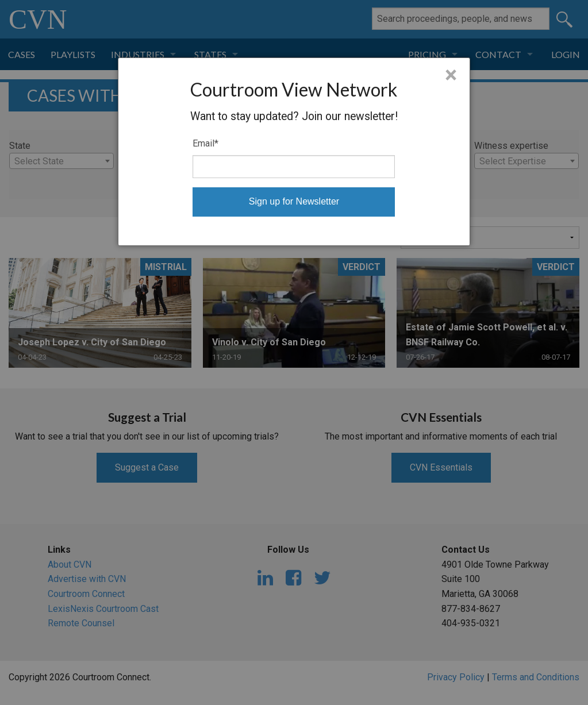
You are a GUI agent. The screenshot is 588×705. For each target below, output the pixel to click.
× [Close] (451, 75)
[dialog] (294, 152)
